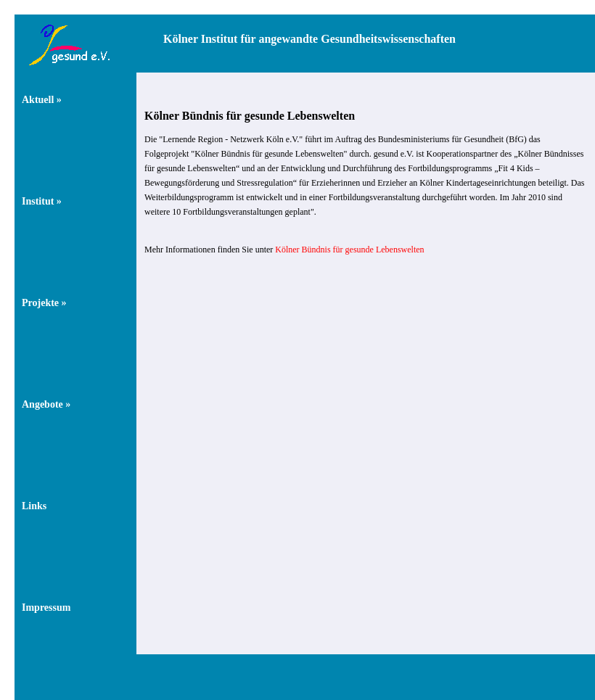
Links (34, 506)
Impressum (46, 608)
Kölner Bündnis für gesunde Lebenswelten (349, 250)
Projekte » (44, 303)
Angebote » (46, 404)
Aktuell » (42, 100)
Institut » (42, 201)
